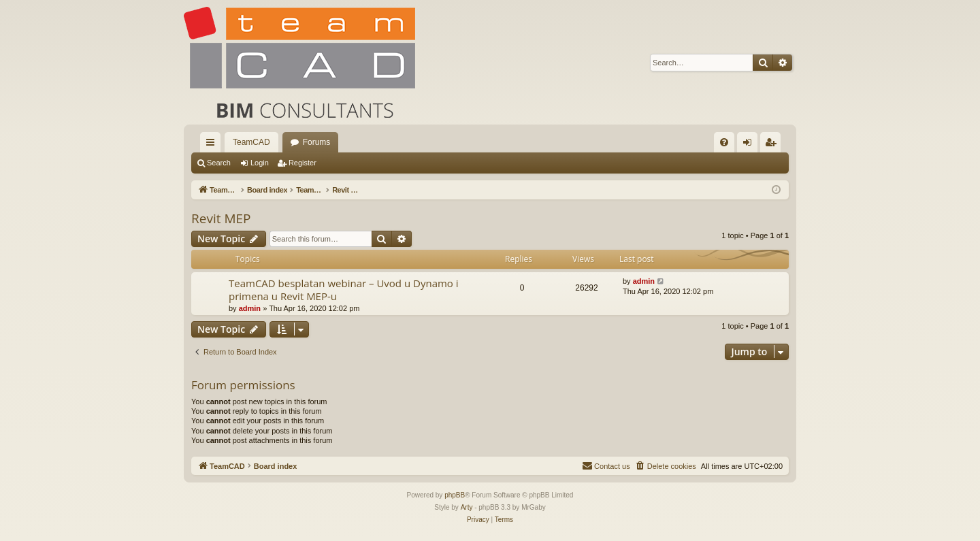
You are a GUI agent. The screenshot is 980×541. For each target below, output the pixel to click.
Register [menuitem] (773, 145)
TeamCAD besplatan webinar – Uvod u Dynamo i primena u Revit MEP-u (344, 290)
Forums (317, 142)
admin (250, 308)
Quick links (213, 145)
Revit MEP (221, 218)
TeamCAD (251, 142)
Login (260, 163)
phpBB (455, 495)
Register (303, 163)
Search (219, 163)
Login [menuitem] (750, 145)
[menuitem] (724, 142)
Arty (467, 507)
